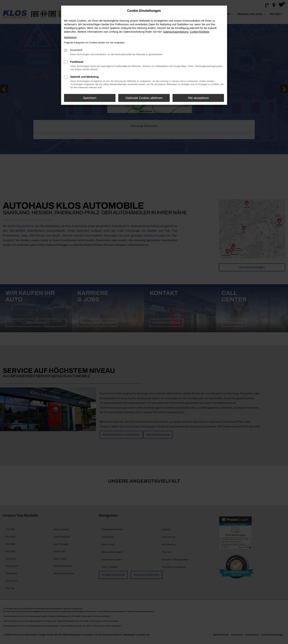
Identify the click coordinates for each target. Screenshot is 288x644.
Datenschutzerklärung (176, 32)
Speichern (90, 98)
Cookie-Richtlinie (200, 32)
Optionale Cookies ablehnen (144, 98)
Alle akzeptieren (198, 98)
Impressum (70, 37)
